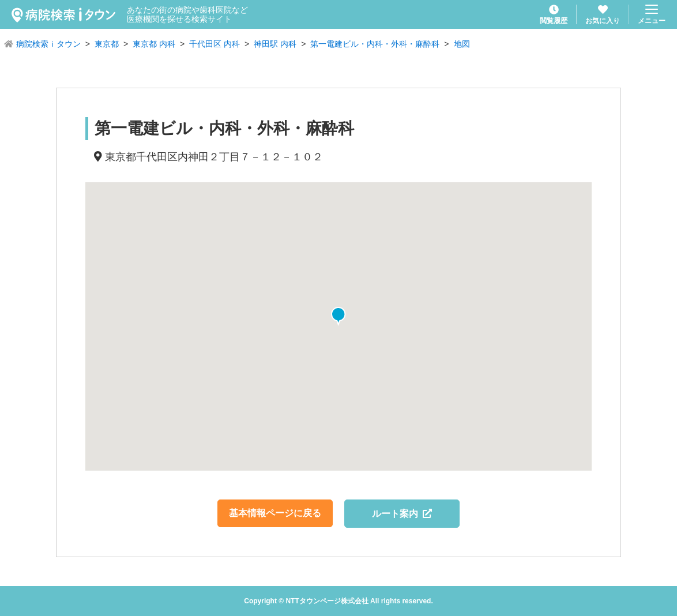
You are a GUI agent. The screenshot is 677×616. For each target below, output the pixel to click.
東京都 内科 (154, 44)
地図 (462, 44)
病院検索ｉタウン (48, 44)
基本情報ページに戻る (275, 513)
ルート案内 (402, 514)
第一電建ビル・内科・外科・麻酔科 (375, 44)
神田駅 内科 (275, 44)
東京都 (107, 44)
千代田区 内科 (215, 44)
